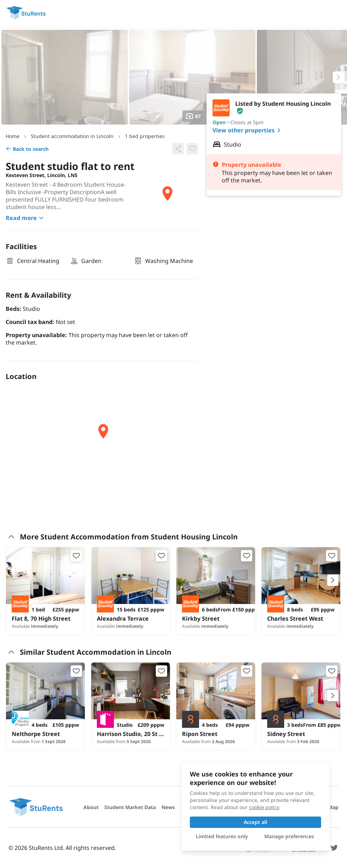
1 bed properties (145, 136)
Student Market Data (130, 807)
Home (13, 136)
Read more (26, 218)
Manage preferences (289, 836)
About (91, 807)
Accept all (255, 822)
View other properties (248, 130)
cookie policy (264, 807)
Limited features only (222, 836)
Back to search (27, 149)
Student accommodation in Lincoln (72, 136)
